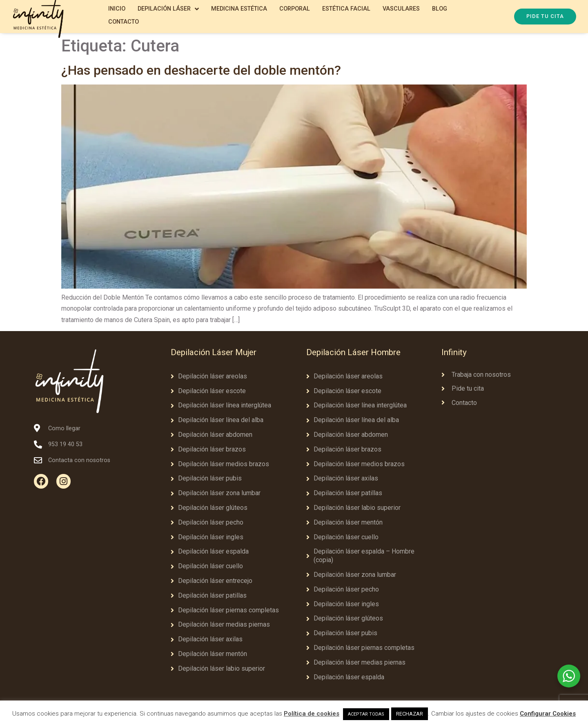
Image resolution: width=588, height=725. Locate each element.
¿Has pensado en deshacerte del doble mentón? (201, 70)
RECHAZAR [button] (410, 714)
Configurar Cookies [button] (548, 714)
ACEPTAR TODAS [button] (366, 714)
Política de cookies (312, 714)
